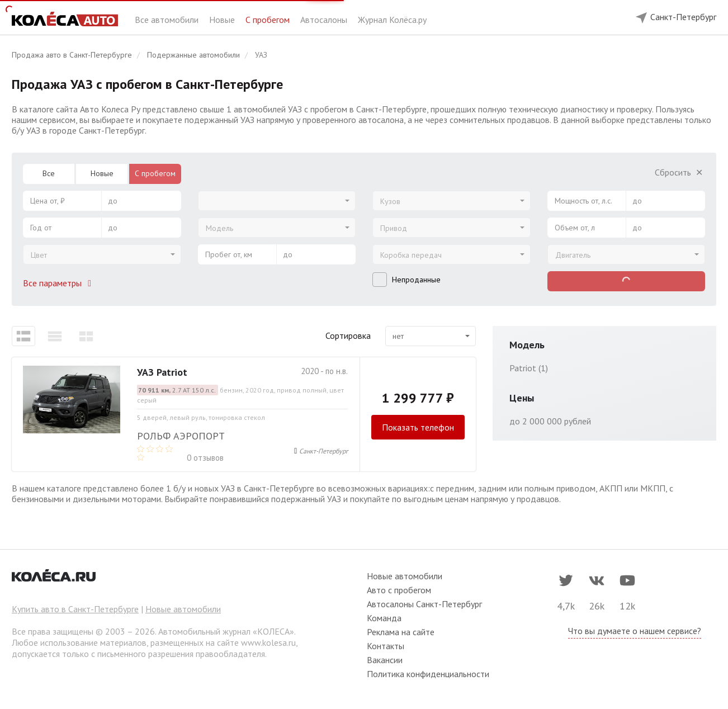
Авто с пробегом (399, 590)
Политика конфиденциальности (428, 674)
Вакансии (385, 660)
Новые (223, 20)
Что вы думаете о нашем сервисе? (635, 631)
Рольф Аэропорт (181, 436)
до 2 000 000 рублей (550, 421)
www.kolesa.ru (268, 642)
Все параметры (59, 283)
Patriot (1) (529, 368)
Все (49, 173)
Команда (384, 618)
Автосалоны (325, 20)
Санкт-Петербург (323, 451)
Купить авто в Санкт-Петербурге (75, 609)
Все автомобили (168, 20)
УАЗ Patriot (162, 372)
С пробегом (269, 20)
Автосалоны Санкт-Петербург (424, 604)
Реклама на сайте (401, 632)
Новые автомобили (183, 609)
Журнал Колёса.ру (392, 20)
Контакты (386, 646)
